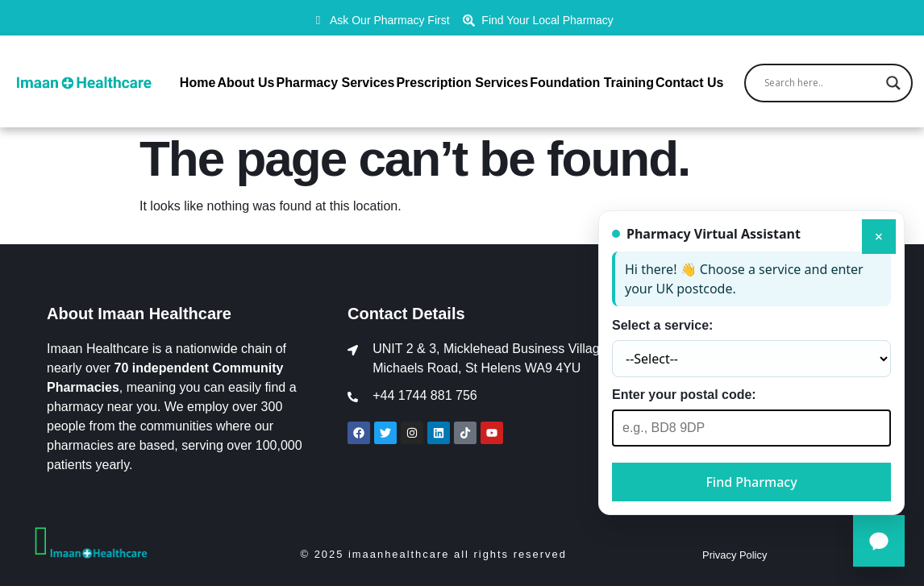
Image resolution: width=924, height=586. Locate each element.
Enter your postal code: (684, 395)
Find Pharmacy (751, 482)
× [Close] (879, 236)
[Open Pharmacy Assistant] (879, 541)
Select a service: (662, 325)
